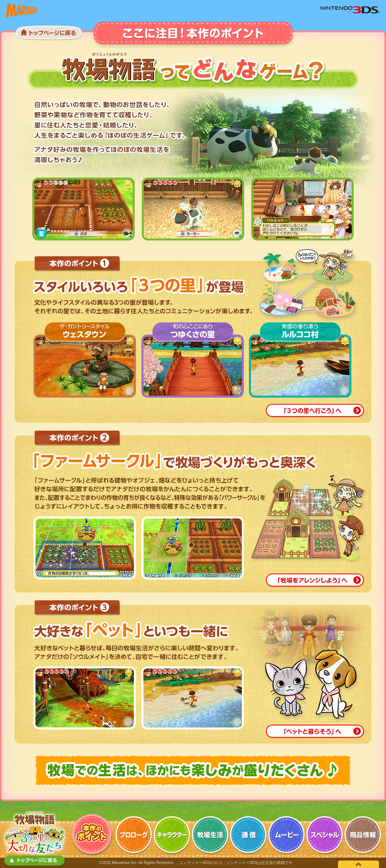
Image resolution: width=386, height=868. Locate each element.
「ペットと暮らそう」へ (315, 732)
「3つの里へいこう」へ (315, 411)
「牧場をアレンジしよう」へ (315, 581)
